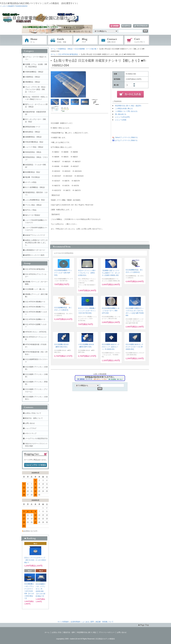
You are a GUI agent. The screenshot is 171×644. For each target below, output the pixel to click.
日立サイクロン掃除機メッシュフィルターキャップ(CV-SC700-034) (87, 311)
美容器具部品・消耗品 (33, 152)
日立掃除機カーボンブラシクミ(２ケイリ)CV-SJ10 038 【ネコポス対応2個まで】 (29, 591)
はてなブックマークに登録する (126, 140)
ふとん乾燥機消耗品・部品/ (35, 200)
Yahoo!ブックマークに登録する (126, 137)
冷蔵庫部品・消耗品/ (65, 49)
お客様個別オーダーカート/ (35, 250)
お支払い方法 (57, 632)
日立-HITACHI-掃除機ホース (35, 302)
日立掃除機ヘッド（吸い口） (36, 289)
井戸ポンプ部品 (31, 210)
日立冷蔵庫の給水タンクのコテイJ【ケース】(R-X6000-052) (134, 347)
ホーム (35, 40)
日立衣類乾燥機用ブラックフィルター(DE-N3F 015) (63, 273)
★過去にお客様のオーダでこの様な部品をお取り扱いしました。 (36, 243)
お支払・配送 (60, 40)
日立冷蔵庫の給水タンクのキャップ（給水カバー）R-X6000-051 (111, 347)
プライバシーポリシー (107, 632)
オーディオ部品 (31, 182)
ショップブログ (31, 428)
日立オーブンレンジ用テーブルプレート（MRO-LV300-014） (87, 273)
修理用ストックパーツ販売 (35, 255)
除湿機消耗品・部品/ (33, 172)
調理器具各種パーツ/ (33, 127)
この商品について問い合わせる (126, 111)
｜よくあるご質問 (87, 622)
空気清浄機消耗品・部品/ (34, 142)
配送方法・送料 (69, 632)
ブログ (86, 40)
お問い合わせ (111, 40)
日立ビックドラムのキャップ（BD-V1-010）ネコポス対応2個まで (35, 560)
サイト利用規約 (63, 622)
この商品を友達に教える (124, 108)
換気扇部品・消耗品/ (33, 132)
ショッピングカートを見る (36, 465)
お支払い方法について (33, 413)
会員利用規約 (76, 622)
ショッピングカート (137, 40)
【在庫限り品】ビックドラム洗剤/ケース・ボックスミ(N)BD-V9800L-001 (111, 273)
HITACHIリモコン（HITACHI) (36, 332)
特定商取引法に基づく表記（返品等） (129, 106)
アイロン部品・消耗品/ (33, 205)
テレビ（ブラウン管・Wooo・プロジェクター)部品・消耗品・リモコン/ (36, 89)
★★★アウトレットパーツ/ (35, 235)
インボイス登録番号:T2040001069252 (14, 6)
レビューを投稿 (121, 120)
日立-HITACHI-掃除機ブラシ (35, 307)
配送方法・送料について (34, 418)
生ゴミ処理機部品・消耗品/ (35, 187)
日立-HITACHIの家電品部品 (68, 54)
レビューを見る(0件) (122, 117)
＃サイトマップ (31, 433)
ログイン (126, 26)
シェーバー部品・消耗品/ (34, 147)
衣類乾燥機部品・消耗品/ (34, 72)
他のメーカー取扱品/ (33, 215)
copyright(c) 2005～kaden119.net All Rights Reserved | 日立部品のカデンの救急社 (85, 639)
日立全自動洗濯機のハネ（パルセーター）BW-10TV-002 (111, 311)
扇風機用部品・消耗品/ (33, 137)
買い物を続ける (121, 114)
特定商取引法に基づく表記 (87, 632)
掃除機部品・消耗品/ (33, 82)
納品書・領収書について (105, 622)
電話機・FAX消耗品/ (32, 177)
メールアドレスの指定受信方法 (36, 438)
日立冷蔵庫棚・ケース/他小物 (86, 49)
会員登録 (115, 26)
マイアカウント (141, 26)
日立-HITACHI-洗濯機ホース (35, 319)
